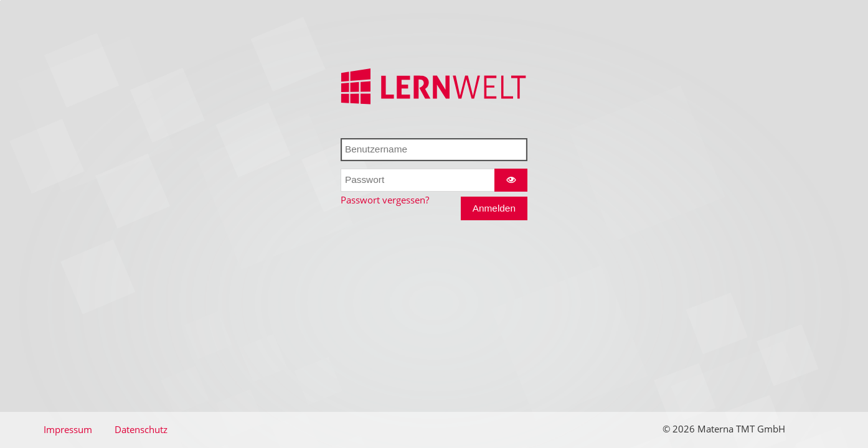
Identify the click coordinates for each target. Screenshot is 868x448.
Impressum (68, 430)
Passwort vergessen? (385, 200)
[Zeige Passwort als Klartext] (511, 180)
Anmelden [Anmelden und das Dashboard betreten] (494, 208)
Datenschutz (141, 430)
